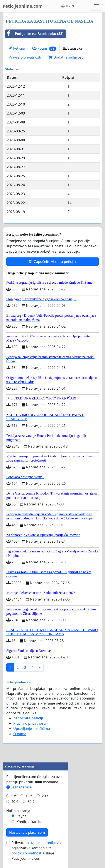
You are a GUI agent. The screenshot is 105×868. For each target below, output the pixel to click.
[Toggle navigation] (96, 6)
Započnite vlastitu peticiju (52, 262)
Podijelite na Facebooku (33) (34, 34)
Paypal (22, 816)
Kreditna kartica (30, 822)
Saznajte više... (20, 787)
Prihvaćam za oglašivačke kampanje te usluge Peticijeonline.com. (36, 851)
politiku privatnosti (27, 853)
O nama (20, 734)
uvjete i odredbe (43, 843)
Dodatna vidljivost (66, 57)
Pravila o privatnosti (25, 57)
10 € (29, 796)
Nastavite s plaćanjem (27, 832)
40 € (15, 802)
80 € (31, 802)
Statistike (73, 48)
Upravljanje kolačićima (32, 729)
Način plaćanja (18, 811)
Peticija (17, 48)
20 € (45, 796)
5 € (14, 796)
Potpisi (44, 48)
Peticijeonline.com (23, 6)
